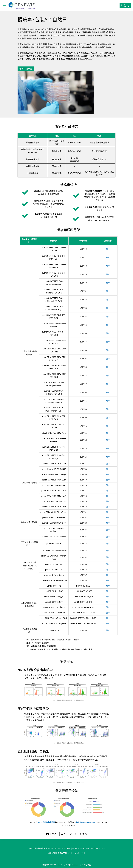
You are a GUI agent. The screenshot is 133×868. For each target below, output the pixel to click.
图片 (108, 249)
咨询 (125, 5)
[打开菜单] (5, 5)
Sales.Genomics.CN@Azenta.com (90, 848)
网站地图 (87, 865)
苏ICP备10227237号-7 (74, 865)
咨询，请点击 (26, 69)
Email (54, 834)
